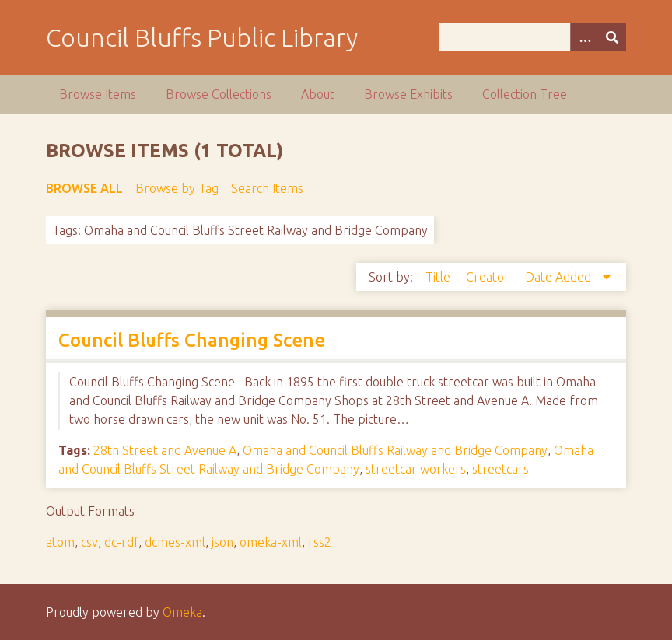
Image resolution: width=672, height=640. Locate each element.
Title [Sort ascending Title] (439, 277)
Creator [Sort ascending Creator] (489, 277)
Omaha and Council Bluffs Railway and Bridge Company (395, 450)
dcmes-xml (175, 542)
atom (60, 542)
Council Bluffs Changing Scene (192, 340)
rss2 (320, 542)
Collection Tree (525, 94)
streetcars (500, 469)
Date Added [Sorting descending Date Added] (560, 277)
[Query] (533, 37)
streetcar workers (416, 469)
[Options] (584, 37)
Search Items (267, 188)
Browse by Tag (177, 188)
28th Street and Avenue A (165, 450)
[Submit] (612, 37)
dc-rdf (121, 542)
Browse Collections (219, 94)
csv (89, 542)
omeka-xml (271, 542)
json (222, 542)
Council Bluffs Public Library (202, 37)
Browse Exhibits (408, 94)
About (318, 94)
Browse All (84, 188)
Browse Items (98, 94)
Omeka (182, 612)
